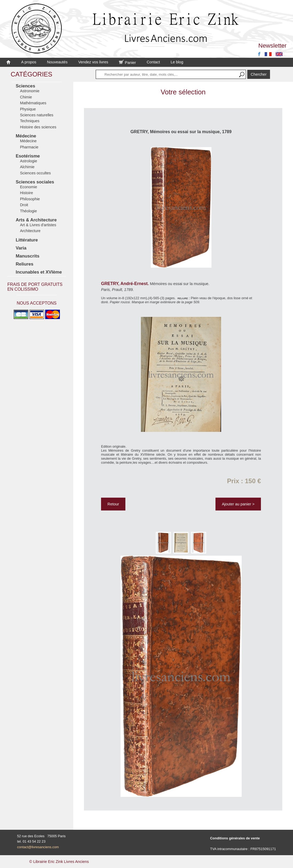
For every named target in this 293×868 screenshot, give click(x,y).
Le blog (177, 62)
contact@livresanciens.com (38, 847)
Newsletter (272, 46)
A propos (29, 62)
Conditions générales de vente (235, 838)
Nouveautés (57, 62)
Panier (128, 63)
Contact (153, 62)
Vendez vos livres (93, 62)
